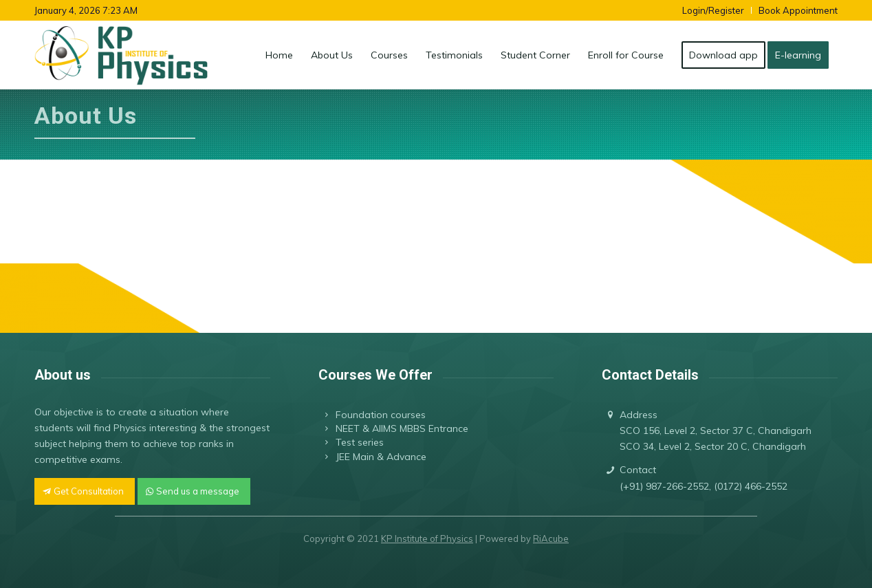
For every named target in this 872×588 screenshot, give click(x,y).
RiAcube (551, 538)
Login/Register (713, 10)
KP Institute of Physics (427, 538)
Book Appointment (798, 10)
